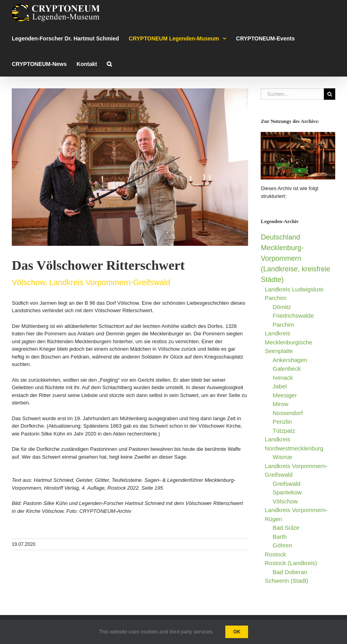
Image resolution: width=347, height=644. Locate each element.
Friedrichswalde (293, 316)
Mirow (280, 404)
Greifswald (286, 484)
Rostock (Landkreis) (291, 563)
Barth (279, 537)
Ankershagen (290, 360)
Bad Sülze (286, 528)
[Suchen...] (292, 94)
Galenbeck (287, 369)
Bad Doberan (290, 572)
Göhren (282, 545)
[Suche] (330, 94)
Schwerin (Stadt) (286, 581)
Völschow (285, 501)
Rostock (275, 554)
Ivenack (283, 378)
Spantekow (287, 492)
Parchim (283, 325)
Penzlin (282, 422)
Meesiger (285, 395)
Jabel (279, 386)
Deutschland (280, 237)
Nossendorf (288, 413)
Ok (237, 632)
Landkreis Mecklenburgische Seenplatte (288, 342)
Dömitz (282, 307)
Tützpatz (284, 431)
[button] (109, 64)
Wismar (282, 457)
